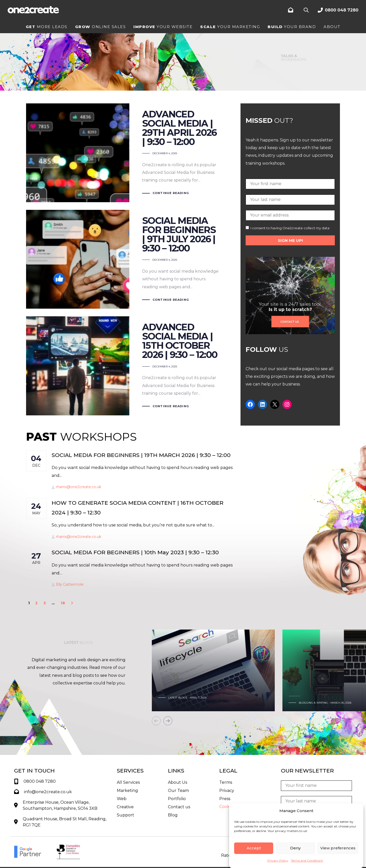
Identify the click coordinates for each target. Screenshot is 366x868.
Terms (226, 782)
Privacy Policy (278, 860)
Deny (295, 848)
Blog (173, 815)
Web (122, 799)
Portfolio (177, 799)
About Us (178, 782)
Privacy (227, 791)
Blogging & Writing (313, 703)
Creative (125, 807)
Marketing (127, 791)
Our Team (178, 791)
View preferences (338, 848)
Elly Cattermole (68, 584)
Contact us (179, 807)
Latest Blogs (178, 698)
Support (125, 815)
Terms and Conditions (307, 860)
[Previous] (156, 721)
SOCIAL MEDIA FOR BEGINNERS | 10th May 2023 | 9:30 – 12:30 (135, 552)
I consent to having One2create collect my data (288, 228)
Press (225, 799)
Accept (254, 848)
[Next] (168, 721)
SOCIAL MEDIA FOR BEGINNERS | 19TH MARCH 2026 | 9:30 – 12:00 (141, 455)
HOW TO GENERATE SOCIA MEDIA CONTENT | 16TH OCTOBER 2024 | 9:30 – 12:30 (138, 508)
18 (63, 603)
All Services (128, 782)
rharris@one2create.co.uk (76, 487)
